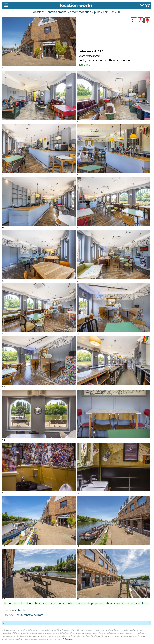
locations (39, 12)
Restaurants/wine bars (29, 615)
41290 (116, 12)
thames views (115, 603)
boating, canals (135, 603)
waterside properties (91, 603)
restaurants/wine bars (62, 603)
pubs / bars (101, 12)
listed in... (84, 65)
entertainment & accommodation (69, 12)
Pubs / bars (22, 610)
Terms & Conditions (66, 639)
